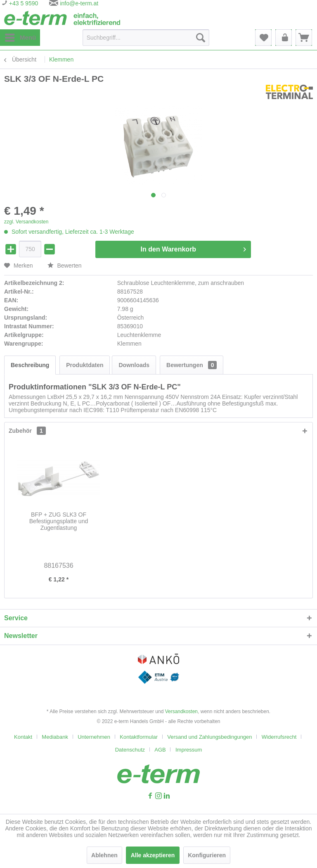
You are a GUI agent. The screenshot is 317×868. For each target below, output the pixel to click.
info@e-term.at (79, 3)
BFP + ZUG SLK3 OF (59, 521)
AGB (160, 750)
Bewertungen (192, 365)
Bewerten (65, 266)
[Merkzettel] (263, 38)
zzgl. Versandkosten (26, 222)
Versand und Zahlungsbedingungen (209, 737)
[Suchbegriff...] (146, 38)
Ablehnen (104, 855)
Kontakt (23, 737)
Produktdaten (85, 365)
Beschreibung (30, 365)
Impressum (189, 750)
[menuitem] (20, 38)
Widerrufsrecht (279, 737)
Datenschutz (130, 750)
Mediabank (55, 737)
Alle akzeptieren (153, 855)
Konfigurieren (207, 855)
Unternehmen (94, 737)
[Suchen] (201, 38)
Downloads (134, 365)
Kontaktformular (139, 737)
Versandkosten (181, 711)
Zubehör (27, 431)
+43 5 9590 (23, 3)
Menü (20, 36)
